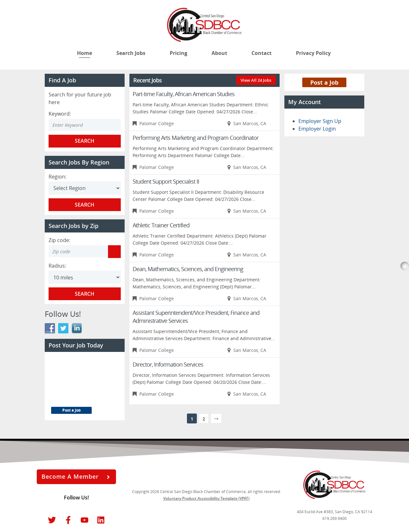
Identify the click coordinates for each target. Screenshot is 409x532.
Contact (262, 53)
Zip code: (59, 240)
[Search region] (85, 188)
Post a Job (72, 410)
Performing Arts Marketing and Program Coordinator (196, 138)
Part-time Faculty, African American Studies (184, 94)
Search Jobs (131, 53)
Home (85, 53)
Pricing (178, 53)
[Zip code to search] (78, 251)
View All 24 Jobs (256, 80)
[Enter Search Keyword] (85, 125)
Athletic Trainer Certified (161, 225)
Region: (58, 177)
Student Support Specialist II (166, 181)
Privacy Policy (314, 53)
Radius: (57, 266)
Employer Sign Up (320, 121)
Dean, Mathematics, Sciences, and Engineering (188, 269)
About (219, 53)
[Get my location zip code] (114, 252)
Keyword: (60, 114)
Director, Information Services (168, 364)
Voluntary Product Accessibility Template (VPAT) (206, 498)
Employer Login (317, 129)
